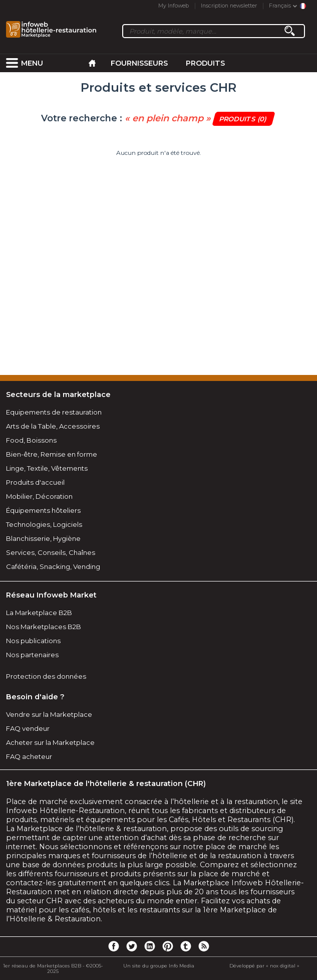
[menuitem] (12, 63)
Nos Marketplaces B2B (44, 627)
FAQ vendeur (28, 728)
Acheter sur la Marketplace (50, 742)
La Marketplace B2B (39, 613)
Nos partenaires (32, 655)
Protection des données (46, 676)
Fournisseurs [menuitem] (139, 63)
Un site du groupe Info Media (159, 966)
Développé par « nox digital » (264, 966)
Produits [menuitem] (205, 63)
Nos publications (33, 641)
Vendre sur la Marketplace (49, 714)
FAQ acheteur (29, 756)
